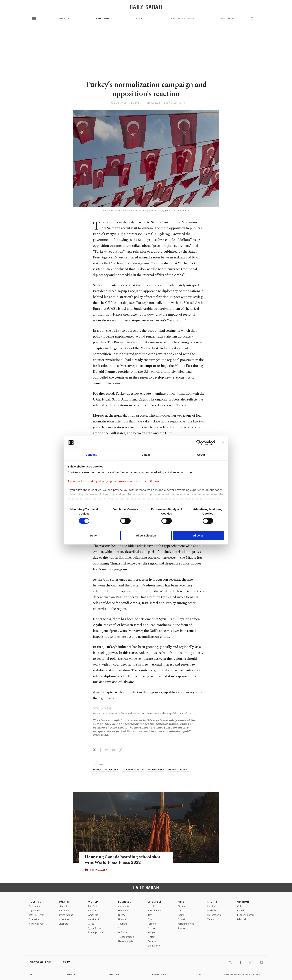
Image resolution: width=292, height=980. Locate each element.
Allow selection (146, 535)
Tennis (211, 919)
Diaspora (63, 924)
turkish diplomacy (178, 770)
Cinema (182, 906)
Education (64, 911)
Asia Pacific (94, 919)
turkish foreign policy (106, 770)
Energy (122, 915)
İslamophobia (96, 933)
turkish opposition (133, 770)
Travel (151, 915)
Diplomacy (34, 906)
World (93, 902)
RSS (201, 975)
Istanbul (63, 906)
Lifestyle (155, 902)
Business (125, 902)
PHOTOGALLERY (99, 870)
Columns (103, 19)
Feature (152, 941)
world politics (156, 770)
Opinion (64, 19)
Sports (213, 902)
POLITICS (35, 902)
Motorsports (214, 915)
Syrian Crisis (95, 928)
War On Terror (36, 915)
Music (181, 911)
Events (181, 915)
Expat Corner (155, 946)
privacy (71, 975)
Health (151, 906)
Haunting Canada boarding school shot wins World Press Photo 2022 (123, 860)
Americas (93, 915)
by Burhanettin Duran (125, 103)
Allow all (199, 535)
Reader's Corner (183, 19)
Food (151, 919)
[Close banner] (223, 443)
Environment (154, 911)
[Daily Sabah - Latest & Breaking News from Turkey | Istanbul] (146, 7)
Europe (92, 911)
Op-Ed (140, 19)
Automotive (124, 906)
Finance (122, 919)
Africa (91, 924)
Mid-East (93, 906)
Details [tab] (146, 455)
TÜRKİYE (64, 902)
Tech (121, 928)
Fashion (152, 924)
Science (152, 928)
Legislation (34, 911)
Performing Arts (186, 924)
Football (212, 906)
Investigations (66, 915)
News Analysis (36, 924)
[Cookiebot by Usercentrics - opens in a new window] (199, 443)
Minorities (64, 919)
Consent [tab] (91, 455)
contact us (159, 975)
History (152, 937)
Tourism (122, 924)
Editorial (228, 19)
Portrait (182, 919)
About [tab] (201, 455)
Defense (122, 933)
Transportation (126, 937)
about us (114, 975)
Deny (93, 535)
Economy (123, 911)
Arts (181, 902)
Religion (152, 933)
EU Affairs (34, 919)
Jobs (31, 975)
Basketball (213, 911)
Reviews (182, 928)
